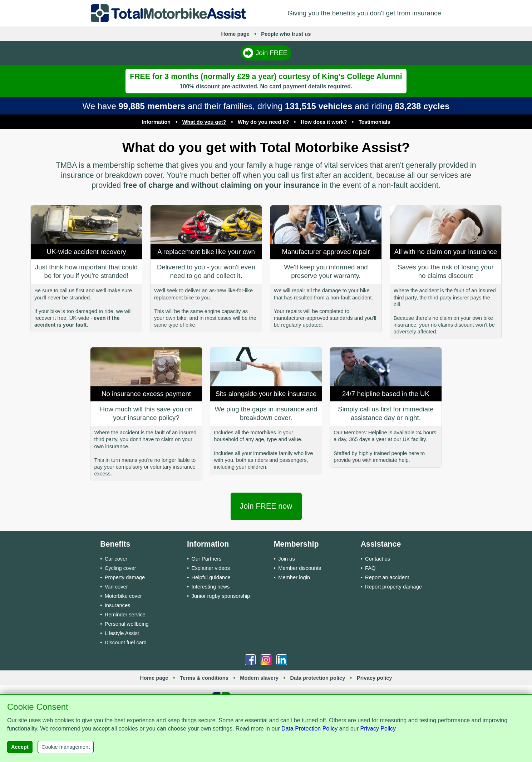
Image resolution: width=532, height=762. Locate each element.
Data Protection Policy (309, 729)
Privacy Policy (378, 729)
